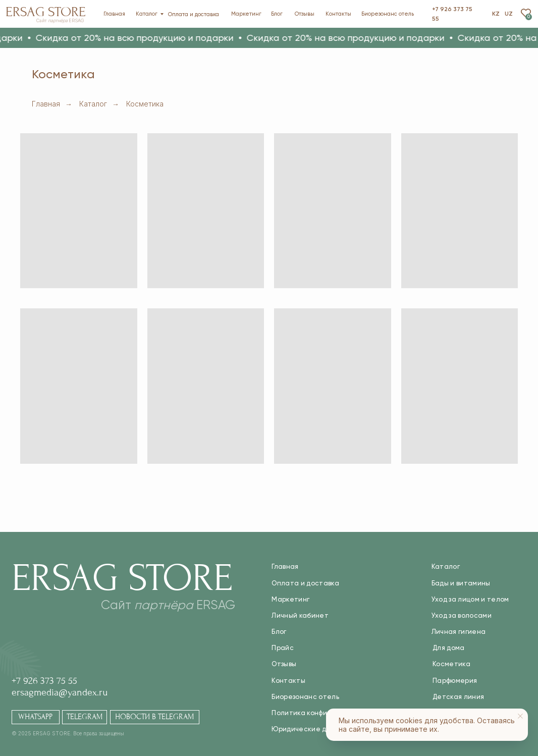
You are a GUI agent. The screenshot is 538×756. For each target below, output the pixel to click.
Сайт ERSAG (60, 20)
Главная (46, 104)
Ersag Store (46, 12)
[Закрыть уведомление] (520, 716)
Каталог (93, 104)
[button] (140, 38)
